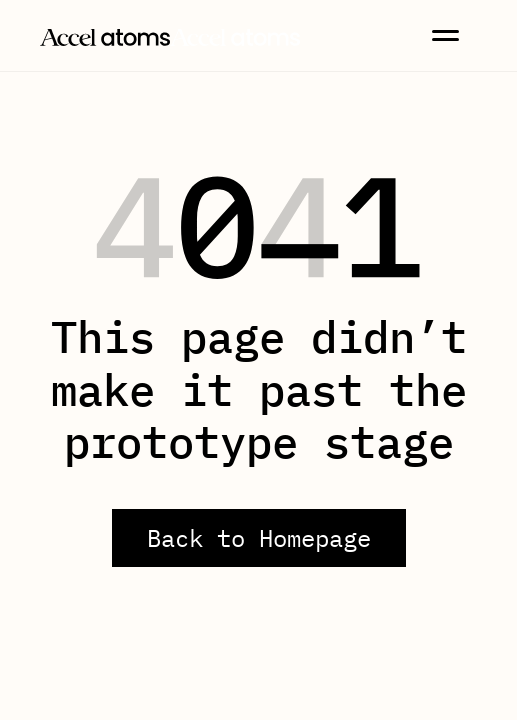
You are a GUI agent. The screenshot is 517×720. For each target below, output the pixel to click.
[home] (170, 35)
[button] (445, 35)
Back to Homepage (259, 538)
